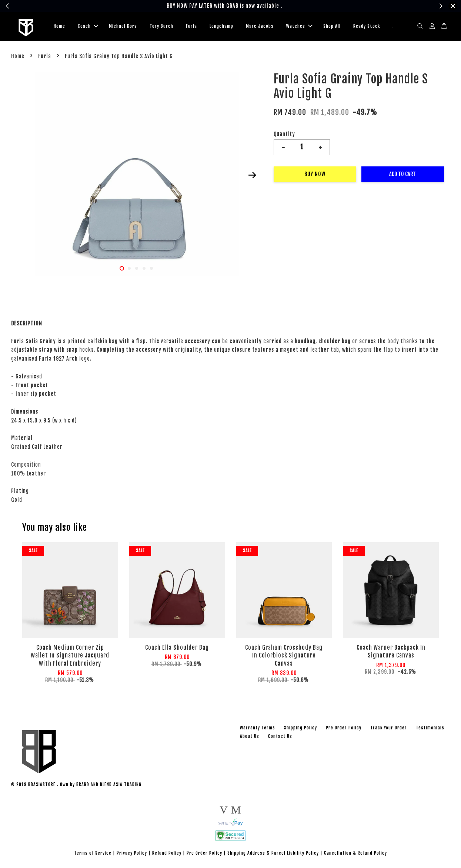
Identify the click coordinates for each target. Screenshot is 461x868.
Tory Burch (161, 26)
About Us (250, 736)
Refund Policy (167, 853)
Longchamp (221, 26)
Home (59, 26)
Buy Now (315, 174)
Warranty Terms (258, 728)
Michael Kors (123, 26)
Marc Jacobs (260, 26)
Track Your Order (389, 728)
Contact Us (280, 736)
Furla (191, 26)
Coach (88, 26)
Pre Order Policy (344, 728)
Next (253, 175)
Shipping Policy (300, 728)
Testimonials (430, 728)
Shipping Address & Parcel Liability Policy (273, 853)
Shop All (332, 26)
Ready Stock (367, 26)
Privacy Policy (132, 853)
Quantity (284, 134)
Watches (299, 26)
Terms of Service (93, 853)
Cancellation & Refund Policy (355, 853)
